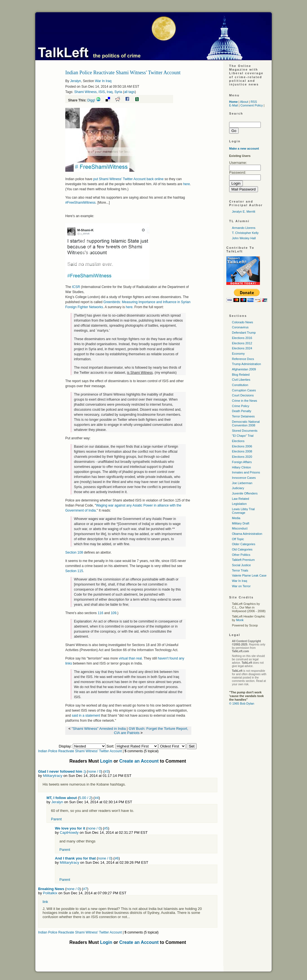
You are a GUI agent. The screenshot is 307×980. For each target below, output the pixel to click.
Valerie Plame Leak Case (249, 575)
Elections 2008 (242, 451)
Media (236, 518)
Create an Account (139, 761)
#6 (117, 858)
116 (101, 613)
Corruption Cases (244, 390)
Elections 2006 (242, 446)
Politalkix (50, 893)
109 (113, 613)
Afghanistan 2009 (244, 369)
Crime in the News (245, 401)
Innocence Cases (244, 478)
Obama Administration (247, 534)
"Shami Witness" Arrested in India (98, 729)
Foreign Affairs (242, 462)
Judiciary (238, 488)
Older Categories (244, 544)
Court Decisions (243, 395)
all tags (129, 92)
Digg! (91, 100)
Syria (118, 92)
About (244, 102)
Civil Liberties (241, 380)
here (187, 184)
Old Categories (242, 549)
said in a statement (86, 716)
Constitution (240, 385)
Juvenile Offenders (245, 493)
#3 (106, 771)
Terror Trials (240, 570)
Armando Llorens (244, 228)
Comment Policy (252, 105)
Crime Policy (241, 406)
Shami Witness (85, 92)
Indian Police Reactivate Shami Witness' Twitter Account (80, 751)
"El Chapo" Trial (243, 436)
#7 (85, 889)
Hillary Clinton (241, 467)
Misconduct (240, 528)
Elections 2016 (242, 338)
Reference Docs (243, 359)
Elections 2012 (242, 343)
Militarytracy (53, 776)
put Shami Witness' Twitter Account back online (128, 179)
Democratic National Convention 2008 (246, 423)
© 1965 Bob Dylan (242, 703)
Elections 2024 (242, 348)
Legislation (239, 504)
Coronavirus (240, 327)
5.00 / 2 (85, 798)
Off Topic (238, 539)
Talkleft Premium (243, 560)
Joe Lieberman (242, 483)
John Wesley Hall (244, 238)
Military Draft (241, 523)
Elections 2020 (242, 457)
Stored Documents (245, 431)
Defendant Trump (244, 333)
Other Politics (241, 555)
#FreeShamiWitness (80, 203)
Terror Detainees (243, 416)
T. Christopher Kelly (245, 233)
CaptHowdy (69, 832)
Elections (238, 441)
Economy (238, 354)
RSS (254, 102)
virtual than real (130, 658)
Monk (240, 620)
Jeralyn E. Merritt (244, 212)
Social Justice (241, 565)
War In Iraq (103, 81)
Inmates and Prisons (246, 472)
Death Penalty (242, 411)
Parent (56, 819)
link (45, 902)
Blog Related (241, 375)
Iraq (110, 92)
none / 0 (95, 771)
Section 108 (74, 552)
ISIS (102, 92)
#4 (97, 798)
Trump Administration (246, 364)
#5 (106, 828)
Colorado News (242, 322)
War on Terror (241, 586)
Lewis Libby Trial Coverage (243, 511)
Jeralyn (75, 81)
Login (106, 761)
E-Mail (233, 105)
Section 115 (74, 571)
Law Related (240, 499)
